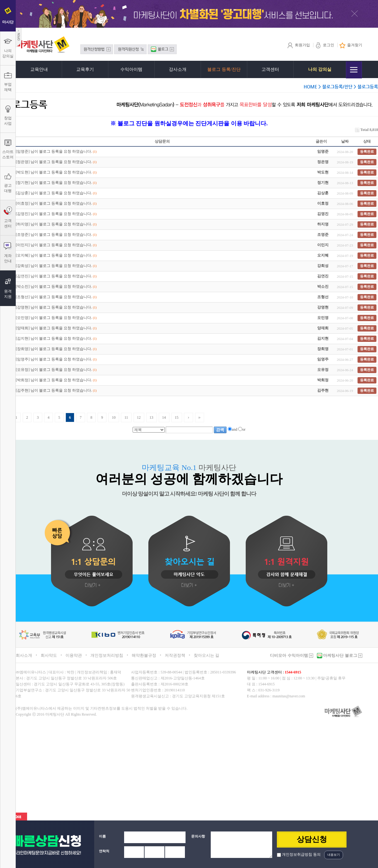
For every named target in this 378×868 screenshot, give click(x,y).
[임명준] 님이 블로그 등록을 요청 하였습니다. (54, 151)
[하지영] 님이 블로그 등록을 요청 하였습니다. (54, 224)
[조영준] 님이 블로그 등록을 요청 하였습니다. (54, 235)
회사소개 (24, 655)
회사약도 (49, 655)
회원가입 (298, 45)
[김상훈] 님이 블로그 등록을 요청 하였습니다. (54, 193)
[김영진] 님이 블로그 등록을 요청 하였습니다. (54, 214)
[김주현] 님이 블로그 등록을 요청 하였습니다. (54, 390)
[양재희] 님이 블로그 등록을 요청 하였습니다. (54, 328)
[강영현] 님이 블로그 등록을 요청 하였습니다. (54, 307)
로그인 (325, 45)
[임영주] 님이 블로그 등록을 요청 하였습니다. (54, 359)
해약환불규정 (144, 655)
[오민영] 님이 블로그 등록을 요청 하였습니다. (54, 318)
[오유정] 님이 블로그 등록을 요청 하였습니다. (54, 370)
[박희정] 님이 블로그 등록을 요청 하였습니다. (54, 380)
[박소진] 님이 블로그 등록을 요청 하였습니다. (54, 286)
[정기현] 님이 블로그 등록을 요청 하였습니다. (54, 183)
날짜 (345, 141)
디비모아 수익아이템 (292, 655)
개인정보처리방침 (107, 655)
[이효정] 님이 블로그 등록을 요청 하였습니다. (54, 203)
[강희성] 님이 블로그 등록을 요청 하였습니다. (54, 266)
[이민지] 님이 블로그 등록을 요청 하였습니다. (54, 245)
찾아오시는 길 (206, 655)
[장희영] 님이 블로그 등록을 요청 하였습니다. (54, 349)
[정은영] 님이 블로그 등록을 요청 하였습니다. (54, 162)
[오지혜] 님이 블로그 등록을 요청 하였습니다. (54, 255)
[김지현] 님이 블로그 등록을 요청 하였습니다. (54, 338)
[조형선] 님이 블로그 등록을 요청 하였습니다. (54, 297)
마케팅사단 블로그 (342, 655)
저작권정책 (175, 655)
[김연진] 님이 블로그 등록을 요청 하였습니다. (54, 276)
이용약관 (74, 655)
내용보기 (334, 855)
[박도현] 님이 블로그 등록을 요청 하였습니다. (54, 172)
